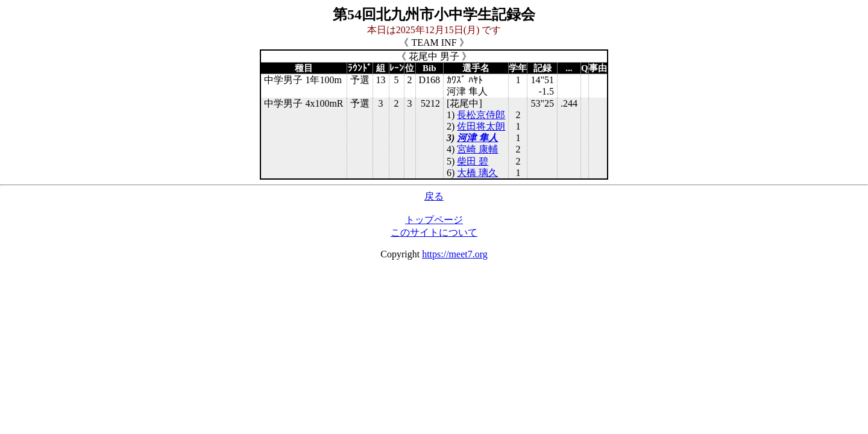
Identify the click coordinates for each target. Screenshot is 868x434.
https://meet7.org (455, 254)
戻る (434, 196)
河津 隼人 (477, 138)
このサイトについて (434, 232)
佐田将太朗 (481, 126)
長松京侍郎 (481, 115)
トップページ (434, 220)
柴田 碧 (473, 161)
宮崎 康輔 (477, 149)
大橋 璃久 (477, 173)
